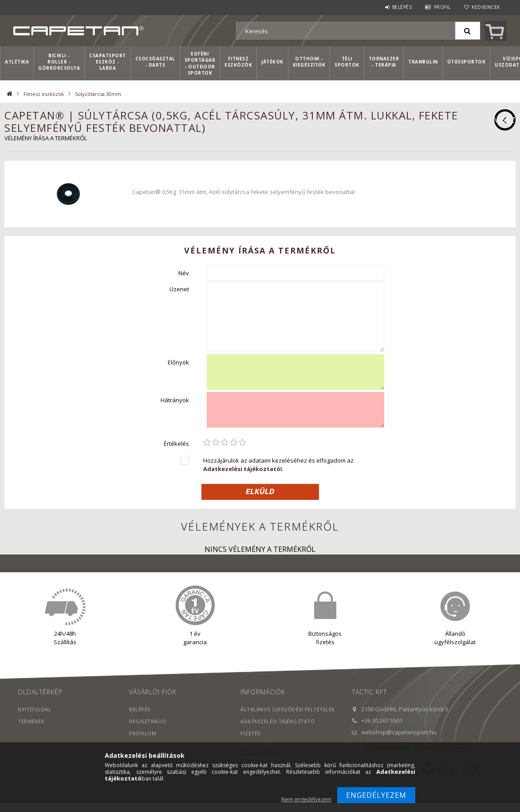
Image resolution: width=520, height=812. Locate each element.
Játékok (272, 62)
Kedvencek (486, 7)
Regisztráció (148, 721)
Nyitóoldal (34, 709)
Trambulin (423, 62)
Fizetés (250, 733)
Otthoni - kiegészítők (309, 62)
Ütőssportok (467, 62)
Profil (442, 7)
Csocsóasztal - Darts (155, 62)
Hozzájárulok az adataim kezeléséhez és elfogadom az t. (278, 465)
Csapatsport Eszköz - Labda (108, 62)
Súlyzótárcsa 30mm (98, 94)
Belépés (402, 7)
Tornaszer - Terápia (384, 62)
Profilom (143, 733)
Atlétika (17, 62)
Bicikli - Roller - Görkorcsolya (59, 62)
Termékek (31, 721)
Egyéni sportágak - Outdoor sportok (200, 63)
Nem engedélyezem (306, 799)
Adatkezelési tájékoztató (278, 721)
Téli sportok (347, 62)
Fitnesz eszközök (238, 62)
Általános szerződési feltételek (288, 709)
